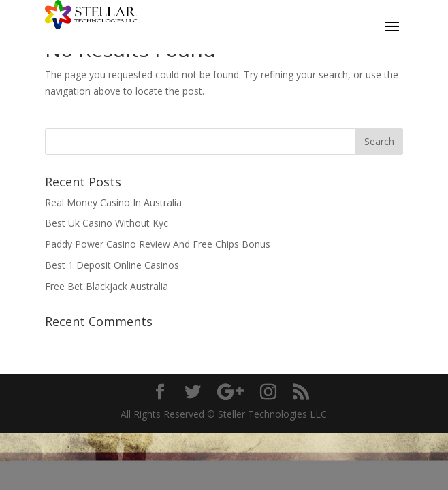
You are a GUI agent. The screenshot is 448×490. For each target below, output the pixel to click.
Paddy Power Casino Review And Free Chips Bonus (158, 244)
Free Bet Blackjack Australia (107, 286)
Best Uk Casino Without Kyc (107, 223)
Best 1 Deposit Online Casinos (112, 265)
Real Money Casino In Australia (113, 202)
